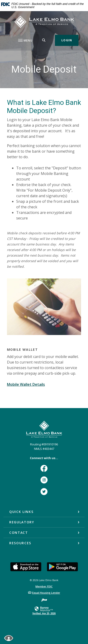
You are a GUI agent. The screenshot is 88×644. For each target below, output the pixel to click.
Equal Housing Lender (46, 593)
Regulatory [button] (22, 522)
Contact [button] (19, 533)
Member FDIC (44, 586)
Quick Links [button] (21, 512)
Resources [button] (20, 543)
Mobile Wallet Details (26, 384)
